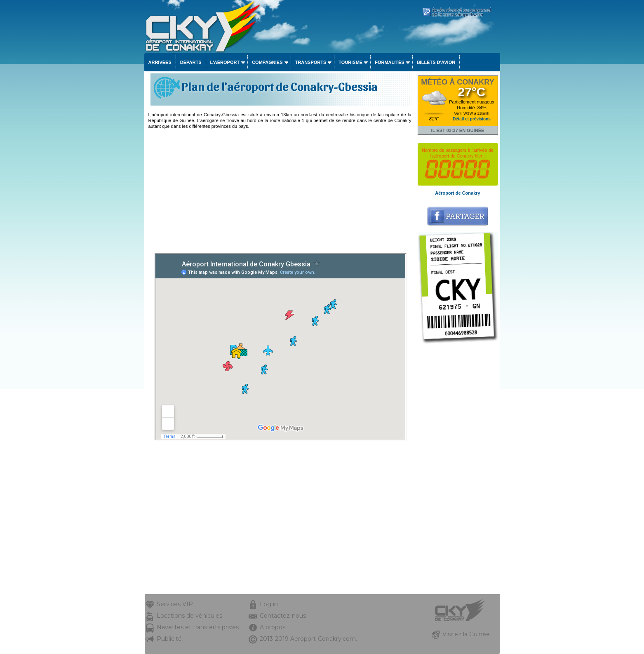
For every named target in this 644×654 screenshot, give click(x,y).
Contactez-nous (283, 616)
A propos (273, 627)
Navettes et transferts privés (198, 627)
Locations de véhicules (189, 616)
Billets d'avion (436, 62)
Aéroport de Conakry (457, 193)
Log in (269, 604)
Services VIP (175, 604)
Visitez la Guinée (466, 634)
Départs (191, 62)
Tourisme (350, 62)
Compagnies (267, 62)
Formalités (390, 62)
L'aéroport (225, 62)
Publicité (169, 639)
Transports (311, 62)
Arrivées (160, 62)
